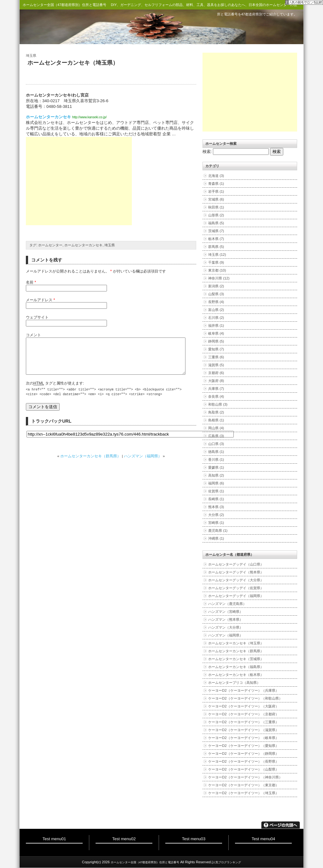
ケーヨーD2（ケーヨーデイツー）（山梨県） (244, 769)
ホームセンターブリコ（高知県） (234, 683)
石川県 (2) (216, 318)
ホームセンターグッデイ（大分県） (236, 580)
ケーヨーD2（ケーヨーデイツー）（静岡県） (244, 754)
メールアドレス (39, 300)
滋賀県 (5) (216, 365)
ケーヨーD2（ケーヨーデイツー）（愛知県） (244, 746)
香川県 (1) (216, 460)
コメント (33, 335)
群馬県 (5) (216, 247)
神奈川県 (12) (219, 278)
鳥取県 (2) (216, 412)
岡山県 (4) (216, 428)
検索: (207, 152)
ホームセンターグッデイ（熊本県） (236, 572)
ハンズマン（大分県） (226, 627)
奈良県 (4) (216, 396)
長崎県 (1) (216, 499)
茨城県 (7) (216, 231)
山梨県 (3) (216, 294)
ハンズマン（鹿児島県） (227, 604)
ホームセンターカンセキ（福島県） (236, 667)
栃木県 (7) (216, 239)
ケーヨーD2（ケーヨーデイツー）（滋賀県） (244, 730)
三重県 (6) (216, 357)
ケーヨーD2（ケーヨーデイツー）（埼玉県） (244, 793)
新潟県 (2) (216, 286)
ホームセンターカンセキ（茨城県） (236, 659)
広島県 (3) (216, 436)
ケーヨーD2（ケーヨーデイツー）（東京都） (244, 785)
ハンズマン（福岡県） (143, 463)
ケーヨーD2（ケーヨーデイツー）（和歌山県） (245, 698)
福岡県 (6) (216, 483)
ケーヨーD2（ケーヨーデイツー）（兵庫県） (244, 690)
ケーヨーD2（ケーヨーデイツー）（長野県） (244, 761)
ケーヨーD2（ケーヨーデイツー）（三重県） (244, 722)
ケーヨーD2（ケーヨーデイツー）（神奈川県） (245, 777)
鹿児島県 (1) (218, 531)
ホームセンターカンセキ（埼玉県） (73, 63)
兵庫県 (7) (216, 389)
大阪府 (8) (216, 381)
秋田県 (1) (216, 207)
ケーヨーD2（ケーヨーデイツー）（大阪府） (244, 706)
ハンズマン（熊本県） (226, 619)
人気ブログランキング (227, 862)
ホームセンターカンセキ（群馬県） (91, 463)
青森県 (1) (216, 184)
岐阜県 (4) (216, 333)
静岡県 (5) (216, 341)
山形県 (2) (216, 215)
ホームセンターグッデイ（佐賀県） (236, 588)
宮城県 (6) (216, 199)
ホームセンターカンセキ (48, 117)
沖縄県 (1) (216, 538)
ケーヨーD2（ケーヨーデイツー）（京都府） (244, 714)
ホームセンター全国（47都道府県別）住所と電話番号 (65, 5)
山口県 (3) (216, 444)
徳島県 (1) (216, 452)
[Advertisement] (79, 181)
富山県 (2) (216, 310)
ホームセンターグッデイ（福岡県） (236, 596)
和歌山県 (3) (218, 404)
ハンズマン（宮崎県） (226, 612)
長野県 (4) (216, 302)
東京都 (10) (217, 270)
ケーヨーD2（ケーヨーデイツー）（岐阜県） (244, 738)
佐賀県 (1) (216, 491)
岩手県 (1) (216, 191)
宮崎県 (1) (216, 523)
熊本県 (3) (216, 507)
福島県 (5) (216, 223)
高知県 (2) (216, 475)
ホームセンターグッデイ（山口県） (236, 564)
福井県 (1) (216, 325)
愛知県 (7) (216, 349)
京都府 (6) (216, 373)
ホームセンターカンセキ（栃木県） (236, 675)
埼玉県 (31, 56)
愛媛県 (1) (216, 467)
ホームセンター (50, 245)
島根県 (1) (216, 420)
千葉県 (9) (216, 262)
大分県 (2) (216, 515)
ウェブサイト (37, 317)
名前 (30, 282)
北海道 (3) (216, 176)
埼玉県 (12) (217, 255)
